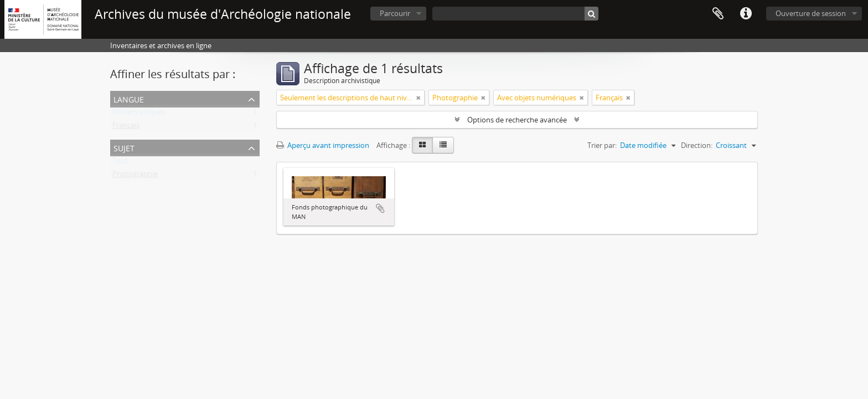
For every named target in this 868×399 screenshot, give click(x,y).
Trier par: (602, 145)
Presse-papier (718, 14)
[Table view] (443, 145)
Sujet (124, 147)
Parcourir (395, 13)
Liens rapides (746, 14)
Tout (120, 163)
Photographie (135, 176)
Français (126, 127)
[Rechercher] (591, 14)
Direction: (697, 145)
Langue (129, 98)
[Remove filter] (418, 98)
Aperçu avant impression (323, 145)
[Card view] (422, 145)
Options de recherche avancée (517, 120)
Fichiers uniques (139, 114)
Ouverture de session (811, 13)
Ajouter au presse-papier (380, 208)
